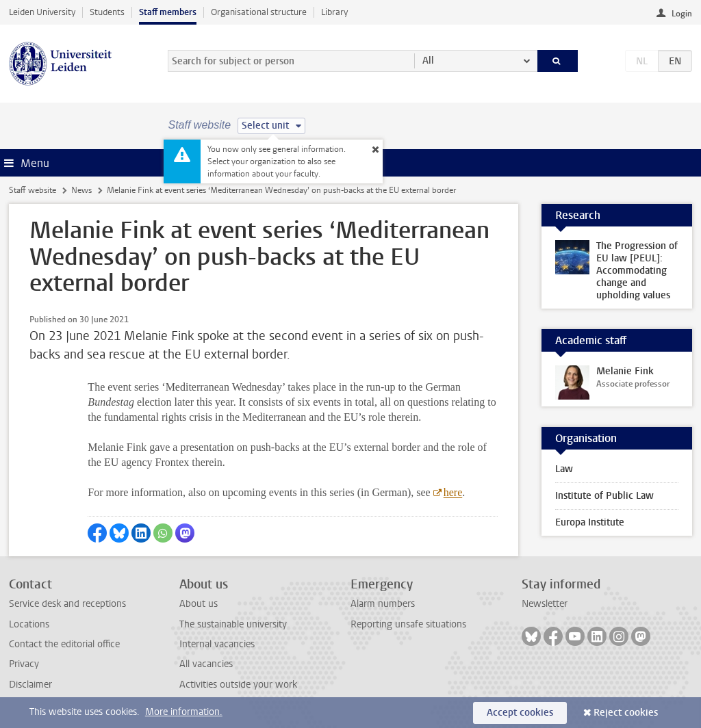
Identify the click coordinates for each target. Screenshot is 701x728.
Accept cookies (520, 713)
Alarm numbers (383, 604)
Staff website (33, 190)
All (428, 61)
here (453, 492)
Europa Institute (590, 522)
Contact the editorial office (64, 644)
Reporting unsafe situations (408, 624)
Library (334, 12)
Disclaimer (30, 685)
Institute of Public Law (604, 496)
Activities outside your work (238, 685)
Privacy (24, 664)
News (81, 190)
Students (107, 12)
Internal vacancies (217, 644)
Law (564, 469)
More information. (184, 712)
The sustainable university (233, 624)
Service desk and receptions (67, 604)
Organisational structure (259, 12)
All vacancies (206, 664)
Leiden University (42, 12)
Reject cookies (626, 713)
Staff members (168, 12)
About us (199, 604)
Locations (29, 624)
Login (682, 14)
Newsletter (545, 604)
